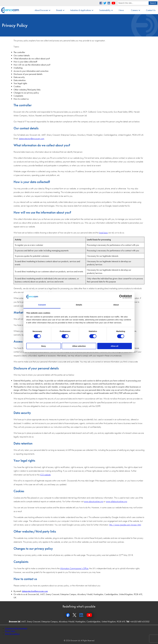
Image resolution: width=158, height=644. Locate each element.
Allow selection (79, 346)
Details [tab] (79, 305)
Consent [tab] (42, 305)
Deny (44, 346)
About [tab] (116, 305)
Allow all (114, 346)
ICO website (45, 475)
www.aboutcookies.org (94, 501)
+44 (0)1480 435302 (140, 621)
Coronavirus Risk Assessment (16, 628)
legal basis (103, 233)
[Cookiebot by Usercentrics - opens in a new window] (121, 297)
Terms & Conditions (12, 634)
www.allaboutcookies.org (116, 501)
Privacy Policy (10, 631)
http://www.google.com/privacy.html (125, 525)
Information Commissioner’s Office (74, 568)
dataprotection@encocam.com (32, 139)
